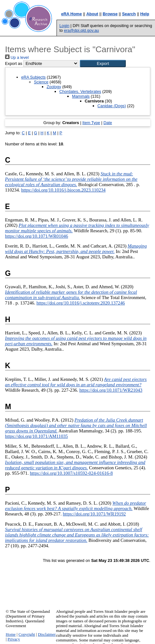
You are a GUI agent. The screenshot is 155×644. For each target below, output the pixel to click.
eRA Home (71, 14)
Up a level (17, 57)
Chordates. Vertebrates (80, 91)
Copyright (27, 634)
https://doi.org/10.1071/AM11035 (37, 436)
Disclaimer (47, 634)
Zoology (54, 87)
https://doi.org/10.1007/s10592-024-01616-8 (71, 473)
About (92, 14)
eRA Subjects (34, 77)
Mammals (81, 96)
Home (11, 634)
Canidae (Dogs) (112, 106)
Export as (14, 63)
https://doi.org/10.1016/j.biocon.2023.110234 (64, 190)
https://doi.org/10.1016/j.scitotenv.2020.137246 (81, 303)
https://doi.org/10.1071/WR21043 (111, 390)
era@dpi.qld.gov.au (81, 30)
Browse (110, 14)
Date (108, 123)
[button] (103, 63)
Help (145, 14)
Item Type (91, 123)
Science (41, 82)
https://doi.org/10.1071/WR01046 (37, 236)
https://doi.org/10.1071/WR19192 (94, 514)
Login (64, 26)
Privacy (14, 639)
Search (129, 14)
